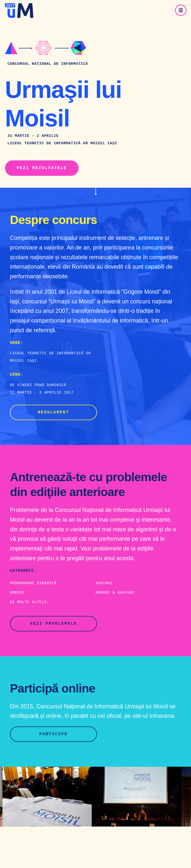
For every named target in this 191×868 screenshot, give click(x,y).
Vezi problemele (53, 624)
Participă (53, 734)
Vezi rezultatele (42, 168)
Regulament (53, 412)
